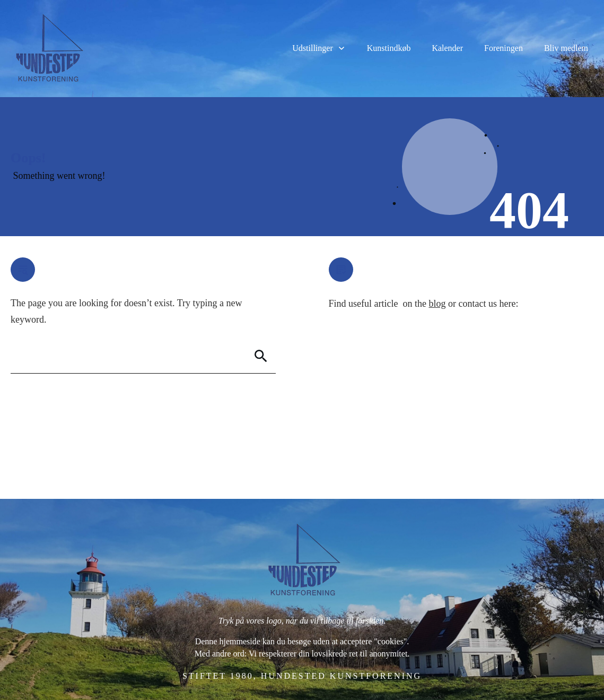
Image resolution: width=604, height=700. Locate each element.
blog (437, 304)
